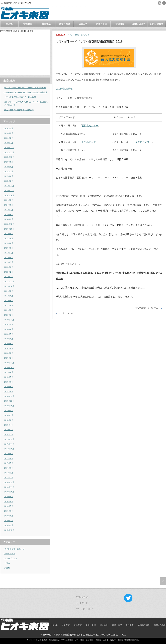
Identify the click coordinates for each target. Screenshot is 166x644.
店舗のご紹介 (138, 24)
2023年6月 (9, 243)
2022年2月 (9, 272)
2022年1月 (9, 277)
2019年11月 (9, 363)
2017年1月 (9, 477)
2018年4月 (9, 425)
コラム (7, 563)
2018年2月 (9, 430)
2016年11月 (9, 487)
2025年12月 (9, 148)
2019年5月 (9, 387)
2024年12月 (9, 186)
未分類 (7, 568)
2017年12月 (9, 439)
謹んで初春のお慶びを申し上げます (19, 110)
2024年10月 (9, 195)
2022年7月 (9, 262)
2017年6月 (9, 468)
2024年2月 (9, 219)
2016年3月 (9, 521)
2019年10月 (9, 368)
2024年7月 (9, 210)
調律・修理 (101, 24)
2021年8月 (9, 296)
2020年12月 (9, 320)
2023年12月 (9, 224)
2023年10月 (9, 229)
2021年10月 (9, 286)
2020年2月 (9, 353)
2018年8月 (9, 411)
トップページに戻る (66, 313)
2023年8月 (9, 238)
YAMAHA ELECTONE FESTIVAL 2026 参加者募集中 (26, 92)
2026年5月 (9, 128)
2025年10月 (9, 157)
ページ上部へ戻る (163, 581)
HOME (9, 24)
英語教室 (46, 24)
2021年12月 (9, 281)
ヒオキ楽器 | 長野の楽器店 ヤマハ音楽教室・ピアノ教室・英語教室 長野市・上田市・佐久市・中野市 (80, 640)
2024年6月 (9, 215)
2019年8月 (9, 372)
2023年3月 (9, 253)
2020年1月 (9, 358)
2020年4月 (9, 348)
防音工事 (83, 24)
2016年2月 (9, 525)
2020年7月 (9, 334)
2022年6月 (9, 267)
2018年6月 (9, 420)
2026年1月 (9, 143)
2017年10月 (9, 449)
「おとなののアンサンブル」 (147, 308)
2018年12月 (9, 396)
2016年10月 (9, 492)
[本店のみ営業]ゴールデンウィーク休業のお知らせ (25, 88)
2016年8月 (9, 501)
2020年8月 (9, 329)
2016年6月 (9, 511)
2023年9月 (9, 234)
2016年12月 (9, 482)
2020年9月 (9, 324)
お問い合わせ (157, 24)
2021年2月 (9, 310)
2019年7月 (9, 377)
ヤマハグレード (11, 558)
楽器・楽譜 (65, 24)
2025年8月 (9, 167)
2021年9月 (9, 291)
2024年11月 (9, 191)
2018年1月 (9, 434)
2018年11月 (9, 401)
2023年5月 (9, 248)
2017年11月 (9, 444)
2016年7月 (9, 506)
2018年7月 (9, 415)
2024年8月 (9, 205)
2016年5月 (9, 516)
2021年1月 (9, 315)
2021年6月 (9, 301)
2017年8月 (9, 458)
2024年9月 (9, 200)
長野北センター (90, 126)
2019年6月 (9, 382)
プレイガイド (10, 553)
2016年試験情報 (64, 89)
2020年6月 (9, 339)
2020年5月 (9, 344)
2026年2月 (9, 138)
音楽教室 (28, 24)
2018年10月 (9, 406)
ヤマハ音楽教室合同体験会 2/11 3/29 (20, 97)
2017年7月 (9, 463)
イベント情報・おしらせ (78, 35)
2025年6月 (9, 176)
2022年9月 (9, 258)
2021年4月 (9, 305)
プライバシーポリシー (86, 609)
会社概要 (120, 24)
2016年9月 (9, 497)
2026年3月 (9, 133)
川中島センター (90, 142)
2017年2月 (9, 473)
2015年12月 (9, 530)
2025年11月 (9, 152)
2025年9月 (9, 162)
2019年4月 (9, 391)
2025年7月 (9, 171)
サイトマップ (82, 603)
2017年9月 (9, 454)
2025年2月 (9, 181)
